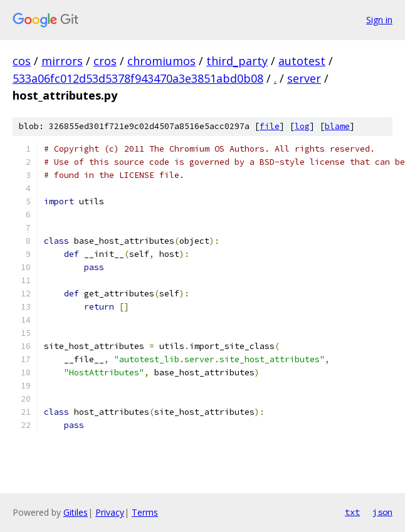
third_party (237, 61)
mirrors (62, 61)
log (302, 126)
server (304, 78)
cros (105, 61)
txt (352, 512)
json (382, 512)
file (270, 126)
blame (337, 126)
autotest (302, 61)
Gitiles (76, 512)
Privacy (110, 512)
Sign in (379, 20)
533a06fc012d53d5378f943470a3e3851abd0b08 (138, 78)
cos (22, 61)
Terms (145, 512)
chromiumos (161, 61)
